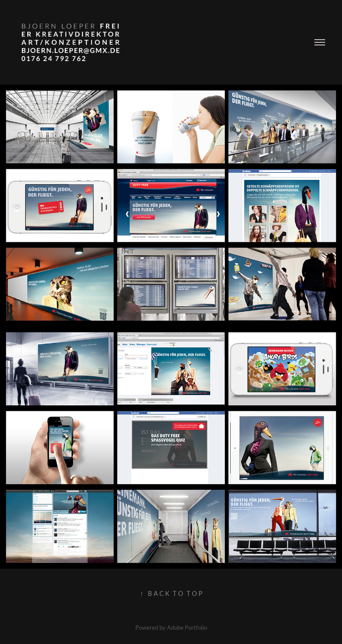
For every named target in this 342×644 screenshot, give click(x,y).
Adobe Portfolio (187, 627)
